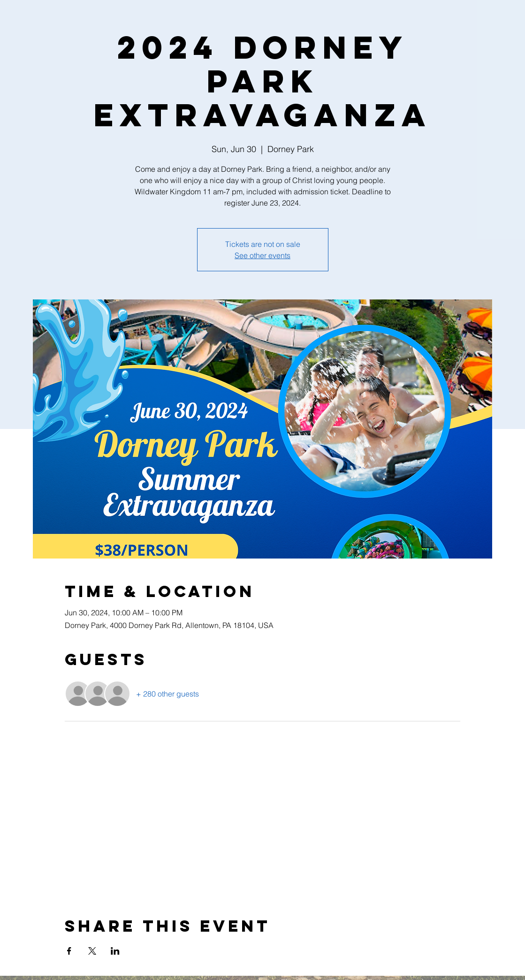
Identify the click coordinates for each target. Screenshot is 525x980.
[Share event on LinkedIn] (115, 951)
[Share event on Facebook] (69, 951)
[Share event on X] (92, 951)
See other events (262, 255)
